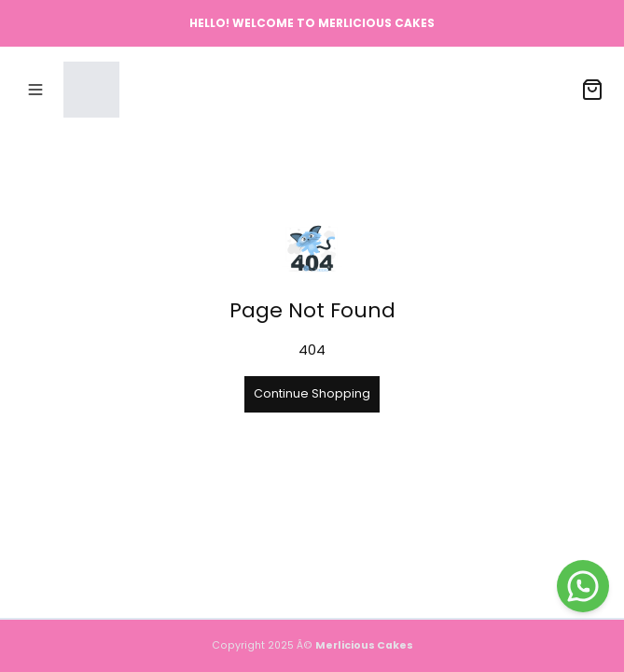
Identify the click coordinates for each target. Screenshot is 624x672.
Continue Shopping (312, 393)
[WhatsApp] (583, 586)
